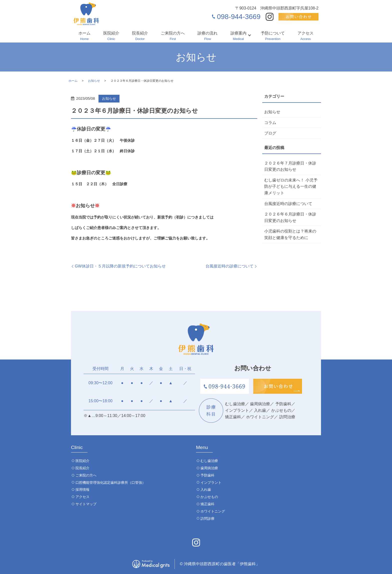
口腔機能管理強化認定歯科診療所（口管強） (110, 482)
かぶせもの (209, 497)
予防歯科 (207, 475)
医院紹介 (111, 36)
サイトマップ (86, 504)
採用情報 (82, 489)
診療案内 (238, 36)
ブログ (270, 133)
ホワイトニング (213, 511)
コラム (270, 123)
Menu (202, 447)
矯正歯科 (207, 504)
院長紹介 (140, 36)
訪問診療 (207, 518)
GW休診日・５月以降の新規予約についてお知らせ (120, 266)
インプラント (211, 482)
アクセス (305, 36)
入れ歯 (206, 489)
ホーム (84, 36)
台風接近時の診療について (229, 266)
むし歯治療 (209, 461)
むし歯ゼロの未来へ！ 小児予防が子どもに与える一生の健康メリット (291, 186)
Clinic (77, 447)
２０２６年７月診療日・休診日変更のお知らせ (290, 166)
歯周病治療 (209, 468)
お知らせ (94, 81)
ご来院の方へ (173, 36)
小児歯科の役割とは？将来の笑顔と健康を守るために (290, 234)
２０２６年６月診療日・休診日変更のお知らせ (290, 217)
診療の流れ (207, 36)
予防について (273, 36)
